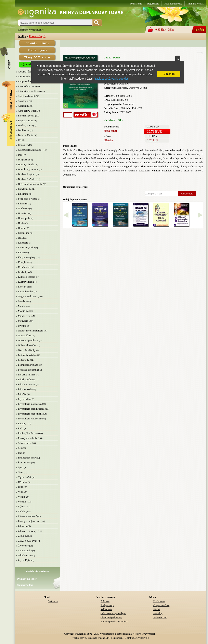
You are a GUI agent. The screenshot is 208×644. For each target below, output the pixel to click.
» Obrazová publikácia (27, 340)
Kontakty (158, 613)
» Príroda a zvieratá (26, 384)
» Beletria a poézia (25, 116)
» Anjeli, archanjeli (26, 96)
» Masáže (21, 306)
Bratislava (53, 601)
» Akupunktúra (24, 81)
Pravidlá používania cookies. (111, 79)
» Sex (19, 448)
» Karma (21, 252)
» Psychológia (23, 560)
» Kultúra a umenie (26, 277)
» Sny (19, 453)
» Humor (21, 228)
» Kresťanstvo (23, 267)
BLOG (157, 609)
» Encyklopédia (24, 189)
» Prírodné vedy (24, 389)
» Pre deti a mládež (26, 375)
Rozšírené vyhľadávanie (31, 30)
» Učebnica (22, 482)
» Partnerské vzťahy (26, 355)
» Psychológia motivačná (29, 404)
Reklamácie (106, 609)
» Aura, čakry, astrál (26, 111)
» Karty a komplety (26, 257)
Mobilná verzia (196, 4)
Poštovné (105, 601)
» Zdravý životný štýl (27, 531)
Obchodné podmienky (111, 618)
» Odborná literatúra (26, 345)
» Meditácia (22, 311)
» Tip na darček (24, 477)
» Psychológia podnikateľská (30, 409)
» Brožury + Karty (25, 125)
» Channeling (23, 233)
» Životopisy (22, 546)
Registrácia (153, 4)
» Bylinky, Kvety (25, 135)
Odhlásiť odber (25, 585)
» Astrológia (22, 101)
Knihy (22, 36)
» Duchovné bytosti (26, 174)
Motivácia (122, 88)
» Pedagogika (23, 360)
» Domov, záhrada (25, 165)
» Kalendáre (22, 243)
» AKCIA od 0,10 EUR (28, 77)
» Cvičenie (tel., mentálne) (29, 150)
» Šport (20, 467)
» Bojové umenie (25, 121)
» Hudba (20, 223)
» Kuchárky (22, 272)
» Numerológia (24, 336)
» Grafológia (22, 208)
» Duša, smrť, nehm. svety (29, 184)
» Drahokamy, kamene (27, 169)
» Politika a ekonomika (28, 370)
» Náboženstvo (24, 555)
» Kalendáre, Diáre (25, 248)
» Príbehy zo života (26, 380)
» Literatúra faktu (25, 292)
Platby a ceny (107, 605)
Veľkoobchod (160, 618)
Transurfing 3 (37, 36)
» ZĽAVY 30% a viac (27, 541)
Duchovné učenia (138, 88)
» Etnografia (22, 194)
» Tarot (20, 472)
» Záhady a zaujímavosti (28, 521)
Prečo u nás (159, 601)
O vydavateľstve (161, 605)
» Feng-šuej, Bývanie (27, 199)
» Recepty (21, 423)
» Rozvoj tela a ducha (27, 438)
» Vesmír (21, 497)
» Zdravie (21, 526)
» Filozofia (22, 204)
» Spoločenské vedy (26, 458)
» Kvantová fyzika (25, 282)
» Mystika (21, 326)
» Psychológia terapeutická (29, 414)
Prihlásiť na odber (27, 579)
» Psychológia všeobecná (29, 419)
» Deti (19, 155)
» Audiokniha (23, 106)
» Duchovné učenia (26, 179)
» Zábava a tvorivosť (26, 516)
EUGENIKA (124, 84)
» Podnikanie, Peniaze (27, 365)
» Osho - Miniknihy (26, 350)
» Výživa (21, 507)
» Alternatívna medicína (28, 91)
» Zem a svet (23, 536)
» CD (19, 140)
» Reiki (20, 428)
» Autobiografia (24, 551)
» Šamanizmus (23, 463)
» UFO (20, 487)
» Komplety (22, 262)
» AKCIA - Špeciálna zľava (30, 72)
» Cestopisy (22, 145)
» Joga (19, 238)
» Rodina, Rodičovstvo (27, 433)
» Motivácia (22, 321)
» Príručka (21, 394)
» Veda (20, 492)
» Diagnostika (23, 160)
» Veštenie (21, 502)
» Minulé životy (24, 316)
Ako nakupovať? (173, 4)
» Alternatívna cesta (26, 86)
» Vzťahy (21, 511)
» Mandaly (22, 301)
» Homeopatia (23, 218)
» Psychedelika (24, 399)
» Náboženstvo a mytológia (30, 331)
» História (21, 213)
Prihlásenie (136, 4)
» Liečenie (21, 287)
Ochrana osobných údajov (113, 613)
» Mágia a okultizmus (27, 296)
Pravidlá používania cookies (114, 622)
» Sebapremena (24, 443)
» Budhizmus (23, 130)
